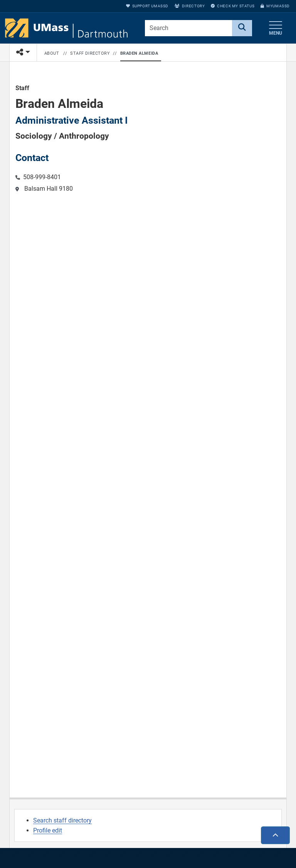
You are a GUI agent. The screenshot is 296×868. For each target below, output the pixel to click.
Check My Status (233, 6)
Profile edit (48, 830)
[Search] (242, 28)
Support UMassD (147, 6)
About (52, 53)
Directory (190, 6)
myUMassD (275, 6)
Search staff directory (62, 820)
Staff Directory (90, 53)
